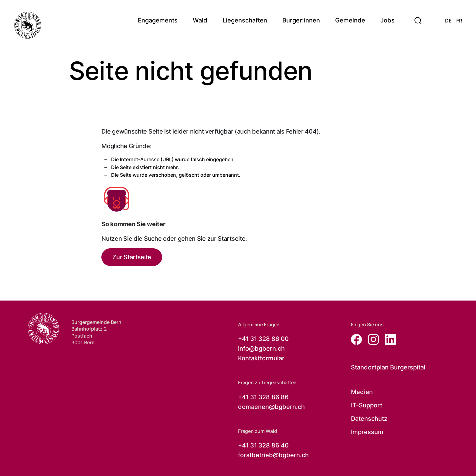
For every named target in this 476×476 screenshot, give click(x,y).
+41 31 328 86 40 (263, 445)
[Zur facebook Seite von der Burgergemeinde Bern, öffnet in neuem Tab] (357, 339)
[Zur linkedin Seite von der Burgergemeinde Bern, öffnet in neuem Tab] (388, 339)
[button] (418, 17)
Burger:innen (301, 20)
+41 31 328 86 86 (263, 397)
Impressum (367, 432)
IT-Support (367, 405)
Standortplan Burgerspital (388, 367)
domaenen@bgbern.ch (271, 407)
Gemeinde (350, 20)
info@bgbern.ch (261, 348)
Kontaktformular (261, 358)
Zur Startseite (132, 257)
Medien (362, 392)
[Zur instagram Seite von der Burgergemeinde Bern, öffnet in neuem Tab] (372, 339)
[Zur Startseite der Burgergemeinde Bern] (43, 329)
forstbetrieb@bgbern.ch (273, 455)
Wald (200, 20)
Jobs (388, 20)
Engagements (158, 20)
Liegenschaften (245, 20)
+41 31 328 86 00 (263, 339)
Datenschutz (369, 419)
